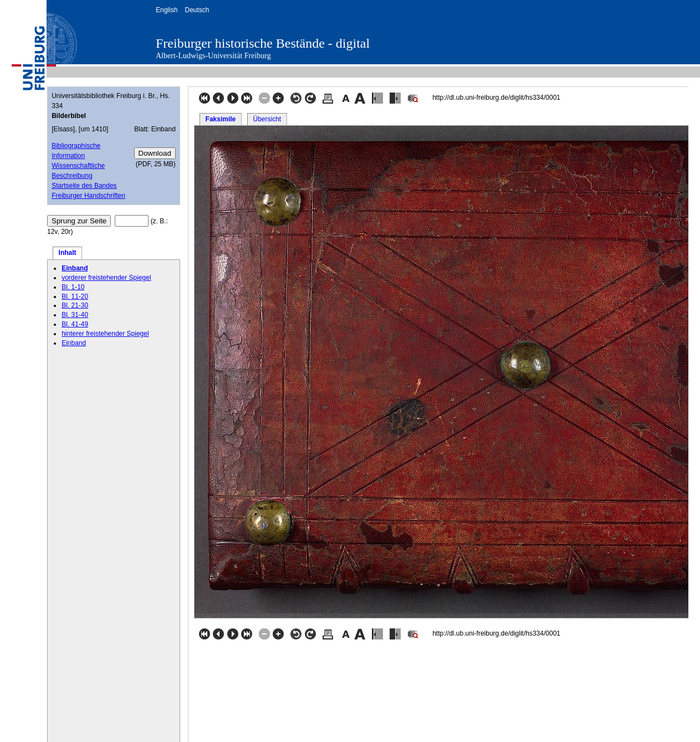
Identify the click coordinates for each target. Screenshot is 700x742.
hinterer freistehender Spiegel (105, 334)
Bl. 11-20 (75, 296)
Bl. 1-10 (73, 287)
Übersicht (267, 119)
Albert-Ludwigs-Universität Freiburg (213, 56)
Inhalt (68, 253)
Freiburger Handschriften (88, 196)
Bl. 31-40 (75, 315)
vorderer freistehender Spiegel (106, 278)
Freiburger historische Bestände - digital (263, 43)
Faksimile (221, 119)
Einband (75, 268)
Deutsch (197, 10)
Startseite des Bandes (84, 186)
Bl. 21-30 (75, 305)
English (167, 10)
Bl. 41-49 (75, 324)
